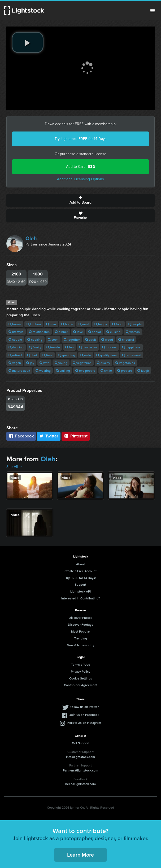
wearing (43, 371)
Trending (81, 638)
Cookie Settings (81, 678)
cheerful (126, 339)
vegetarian (82, 363)
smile (106, 371)
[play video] (28, 42)
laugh (143, 371)
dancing (16, 347)
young (61, 363)
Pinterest (76, 436)
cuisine (113, 332)
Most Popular (80, 631)
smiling (63, 371)
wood (107, 339)
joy (30, 363)
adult (91, 339)
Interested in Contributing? (81, 598)
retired (15, 355)
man (51, 324)
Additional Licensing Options (80, 179)
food (117, 324)
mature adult (19, 371)
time (47, 355)
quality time (106, 355)
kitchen (34, 324)
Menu (153, 11)
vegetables (125, 363)
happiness (131, 347)
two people (85, 371)
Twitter (49, 436)
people (135, 324)
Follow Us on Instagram (84, 723)
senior (95, 332)
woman (133, 332)
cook (53, 339)
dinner (61, 332)
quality (103, 363)
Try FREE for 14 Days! (81, 578)
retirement (131, 355)
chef (32, 355)
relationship (39, 332)
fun (69, 347)
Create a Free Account (80, 571)
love (78, 332)
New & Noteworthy (80, 645)
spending (66, 355)
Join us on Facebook (84, 715)
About (80, 564)
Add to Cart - (80, 167)
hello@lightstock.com (80, 784)
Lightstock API (80, 591)
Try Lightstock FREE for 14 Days (81, 139)
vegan (15, 363)
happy (101, 324)
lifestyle (16, 332)
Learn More (80, 855)
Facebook (21, 436)
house (15, 324)
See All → (14, 467)
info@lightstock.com (80, 757)
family (35, 347)
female (53, 347)
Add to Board (80, 200)
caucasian (88, 347)
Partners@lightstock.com (80, 770)
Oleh (31, 238)
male (86, 355)
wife (44, 363)
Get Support (81, 743)
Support (80, 584)
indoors (109, 347)
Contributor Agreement (81, 685)
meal (84, 324)
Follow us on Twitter (84, 707)
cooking (35, 339)
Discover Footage (81, 624)
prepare (125, 371)
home (67, 324)
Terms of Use (81, 665)
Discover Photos (80, 618)
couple (15, 339)
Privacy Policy (80, 671)
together (72, 339)
